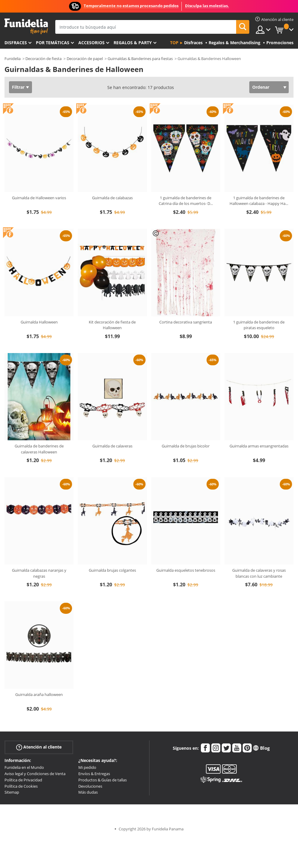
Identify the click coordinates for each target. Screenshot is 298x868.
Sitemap (12, 792)
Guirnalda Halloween (39, 322)
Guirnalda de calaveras (112, 446)
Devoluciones (90, 786)
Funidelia (13, 59)
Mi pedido (87, 767)
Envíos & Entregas (94, 774)
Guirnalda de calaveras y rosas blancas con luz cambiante (259, 573)
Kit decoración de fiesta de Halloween (112, 325)
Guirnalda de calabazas (112, 198)
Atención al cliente (39, 747)
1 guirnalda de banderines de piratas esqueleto (259, 325)
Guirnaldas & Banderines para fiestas (140, 59)
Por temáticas (53, 43)
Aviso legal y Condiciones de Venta (35, 774)
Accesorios (91, 43)
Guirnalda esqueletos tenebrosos (186, 570)
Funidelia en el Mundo (24, 767)
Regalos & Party (133, 43)
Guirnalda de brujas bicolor (186, 446)
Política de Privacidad (23, 780)
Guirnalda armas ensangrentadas (259, 446)
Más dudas (88, 792)
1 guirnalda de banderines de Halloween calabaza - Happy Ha (259, 201)
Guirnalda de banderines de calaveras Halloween (39, 449)
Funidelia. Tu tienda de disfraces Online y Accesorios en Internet (26, 26)
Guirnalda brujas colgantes (112, 570)
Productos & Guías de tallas (103, 780)
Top (174, 43)
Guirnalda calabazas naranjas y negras (39, 573)
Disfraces (16, 43)
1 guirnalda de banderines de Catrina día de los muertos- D (186, 201)
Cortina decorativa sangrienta (186, 322)
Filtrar (18, 87)
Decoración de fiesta (43, 59)
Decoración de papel (85, 59)
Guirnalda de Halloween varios (39, 198)
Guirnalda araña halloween (39, 694)
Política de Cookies (21, 786)
